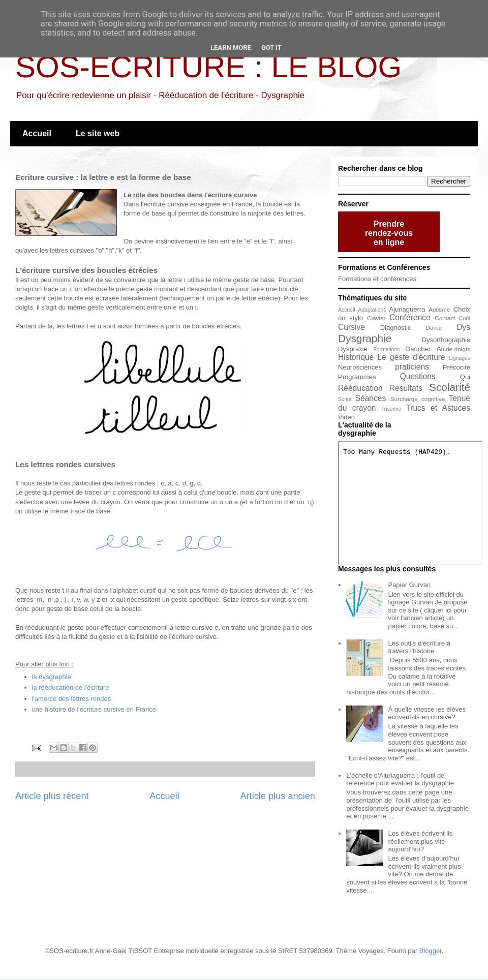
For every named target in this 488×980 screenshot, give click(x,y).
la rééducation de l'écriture (71, 687)
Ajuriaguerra (407, 309)
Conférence (410, 317)
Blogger (431, 951)
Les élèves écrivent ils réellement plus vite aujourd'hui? (420, 841)
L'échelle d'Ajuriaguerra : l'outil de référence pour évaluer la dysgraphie (400, 779)
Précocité (456, 367)
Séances (371, 398)
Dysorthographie (446, 340)
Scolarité (450, 387)
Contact (445, 318)
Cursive (352, 327)
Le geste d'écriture (411, 357)
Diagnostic (396, 328)
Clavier (376, 318)
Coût (465, 318)
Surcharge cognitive (418, 399)
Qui (465, 377)
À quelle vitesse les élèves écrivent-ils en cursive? (426, 713)
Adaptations (372, 310)
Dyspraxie (353, 349)
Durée (434, 328)
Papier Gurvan (409, 585)
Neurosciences (360, 367)
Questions (418, 376)
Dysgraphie (365, 338)
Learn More (231, 48)
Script (345, 399)
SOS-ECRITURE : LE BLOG (208, 67)
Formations (386, 349)
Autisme (439, 309)
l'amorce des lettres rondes (72, 699)
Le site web (98, 133)
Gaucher (418, 349)
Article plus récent (52, 796)
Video (346, 417)
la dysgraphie (52, 677)
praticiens (412, 367)
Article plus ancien (278, 796)
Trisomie (391, 409)
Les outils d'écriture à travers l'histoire (419, 647)
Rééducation (360, 388)
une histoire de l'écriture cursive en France (94, 709)
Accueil (37, 133)
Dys (463, 327)
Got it (271, 48)
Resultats (406, 388)
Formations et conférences (377, 279)
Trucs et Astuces (438, 408)
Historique (356, 357)
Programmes (357, 377)
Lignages (460, 358)
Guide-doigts (453, 349)
